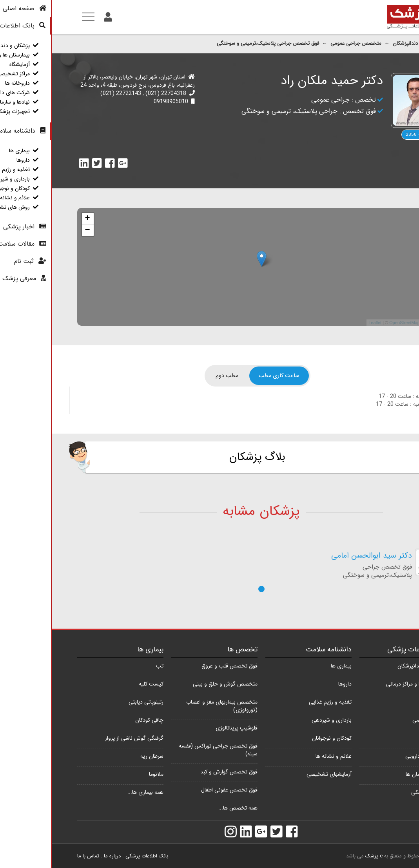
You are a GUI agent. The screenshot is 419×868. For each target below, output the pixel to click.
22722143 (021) (69, 93)
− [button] (35, 230)
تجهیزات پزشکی (377, 792)
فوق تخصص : (305, 111)
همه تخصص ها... (186, 808)
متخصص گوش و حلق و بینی (173, 684)
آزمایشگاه (384, 702)
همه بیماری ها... (94, 792)
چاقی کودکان (98, 720)
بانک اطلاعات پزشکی (95, 856)
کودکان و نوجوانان (280, 738)
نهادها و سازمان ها (374, 774)
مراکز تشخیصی (377, 720)
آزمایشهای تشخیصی (277, 774)
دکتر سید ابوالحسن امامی (320, 556)
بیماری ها (289, 666)
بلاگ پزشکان (206, 457)
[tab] (227, 376)
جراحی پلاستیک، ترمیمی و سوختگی (238, 111)
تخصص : (311, 100)
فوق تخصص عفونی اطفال (178, 790)
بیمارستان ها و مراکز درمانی (364, 684)
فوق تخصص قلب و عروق (178, 666)
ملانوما (104, 774)
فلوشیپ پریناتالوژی (185, 728)
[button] (210, 589)
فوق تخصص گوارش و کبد (177, 772)
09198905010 (119, 102)
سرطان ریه (100, 756)
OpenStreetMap (353, 323)
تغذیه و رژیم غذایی (278, 702)
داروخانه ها (382, 738)
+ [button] (35, 219)
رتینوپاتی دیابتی (94, 702)
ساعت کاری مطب (227, 376)
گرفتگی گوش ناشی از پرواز (83, 738)
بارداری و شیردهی (280, 720)
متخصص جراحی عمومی (304, 43)
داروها (293, 684)
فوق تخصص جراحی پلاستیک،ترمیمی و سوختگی (216, 43)
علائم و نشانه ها (282, 756)
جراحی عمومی (279, 100)
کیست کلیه (99, 684)
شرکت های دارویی (374, 756)
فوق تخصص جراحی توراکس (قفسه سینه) (166, 750)
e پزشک (322, 856)
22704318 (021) (113, 93)
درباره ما (61, 856)
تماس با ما (36, 856)
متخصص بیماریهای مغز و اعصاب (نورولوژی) (170, 706)
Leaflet (323, 323)
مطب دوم (175, 376)
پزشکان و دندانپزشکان (364, 43)
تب (108, 666)
